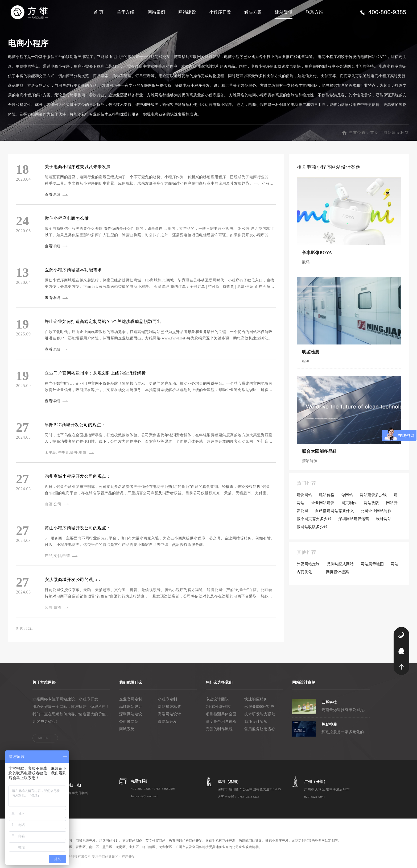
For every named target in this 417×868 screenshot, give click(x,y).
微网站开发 (168, 724)
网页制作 (349, 506)
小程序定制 (168, 702)
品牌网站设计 (131, 710)
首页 (374, 136)
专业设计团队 (217, 702)
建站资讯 (284, 12)
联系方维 (315, 12)
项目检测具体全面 (221, 717)
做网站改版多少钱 (312, 530)
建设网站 (304, 498)
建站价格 (327, 498)
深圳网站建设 (131, 717)
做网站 (347, 498)
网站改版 (371, 506)
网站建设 (187, 12)
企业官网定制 (131, 702)
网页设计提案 (338, 575)
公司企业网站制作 (376, 514)
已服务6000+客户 (259, 710)
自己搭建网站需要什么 (334, 514)
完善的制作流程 (219, 732)
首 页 (99, 12)
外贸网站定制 (308, 567)
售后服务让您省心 (260, 732)
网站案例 (156, 12)
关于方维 (126, 12)
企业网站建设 (323, 506)
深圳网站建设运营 (354, 522)
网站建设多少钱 (373, 498)
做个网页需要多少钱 (314, 522)
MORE (43, 741)
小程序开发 (220, 12)
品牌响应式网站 (340, 567)
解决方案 (253, 12)
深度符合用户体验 (221, 724)
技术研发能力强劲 (260, 717)
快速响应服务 (256, 702)
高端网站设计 (169, 717)
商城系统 (127, 732)
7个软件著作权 (218, 710)
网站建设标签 (396, 136)
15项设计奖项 (256, 724)
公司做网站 (129, 724)
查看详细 (53, 198)
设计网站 (384, 522)
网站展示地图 (372, 567)
